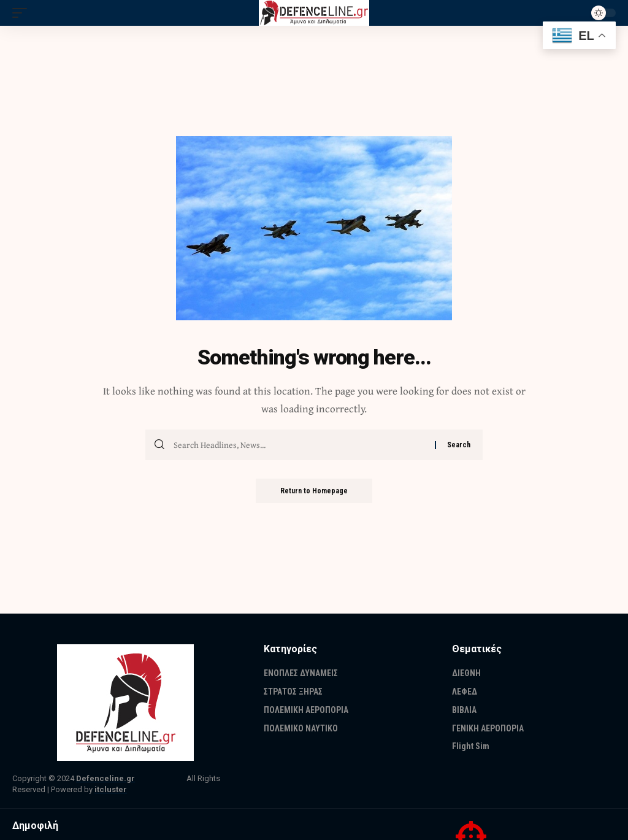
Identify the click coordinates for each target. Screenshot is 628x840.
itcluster (111, 789)
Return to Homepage (314, 491)
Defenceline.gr (105, 778)
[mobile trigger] (23, 13)
